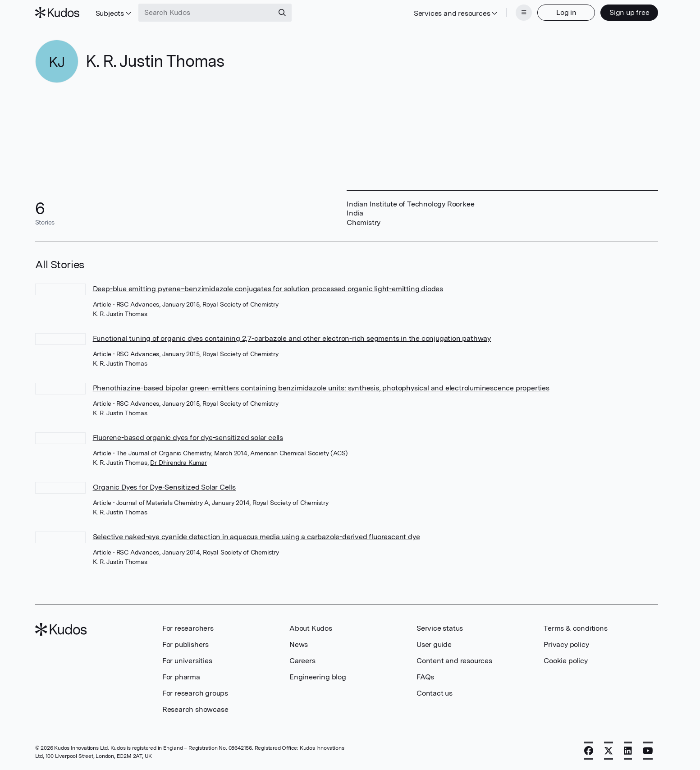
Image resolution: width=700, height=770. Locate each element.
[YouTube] (648, 751)
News (299, 644)
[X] (608, 751)
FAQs (425, 677)
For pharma (181, 677)
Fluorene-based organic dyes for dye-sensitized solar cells (188, 438)
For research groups (195, 693)
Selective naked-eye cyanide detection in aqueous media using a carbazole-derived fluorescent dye (256, 537)
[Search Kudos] (206, 13)
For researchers (188, 628)
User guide (434, 644)
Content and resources (454, 661)
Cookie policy (565, 661)
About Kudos (311, 628)
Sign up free (629, 12)
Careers (302, 661)
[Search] (282, 13)
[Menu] (524, 13)
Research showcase (195, 709)
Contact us (435, 693)
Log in (566, 12)
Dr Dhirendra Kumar (178, 463)
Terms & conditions (575, 628)
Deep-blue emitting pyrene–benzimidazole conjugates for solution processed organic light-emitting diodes (268, 289)
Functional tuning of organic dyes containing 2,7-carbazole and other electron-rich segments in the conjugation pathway (292, 338)
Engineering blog (318, 677)
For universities (187, 661)
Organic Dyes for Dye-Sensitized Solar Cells (164, 487)
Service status (440, 628)
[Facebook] (589, 751)
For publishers (185, 644)
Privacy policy (566, 644)
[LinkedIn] (628, 751)
